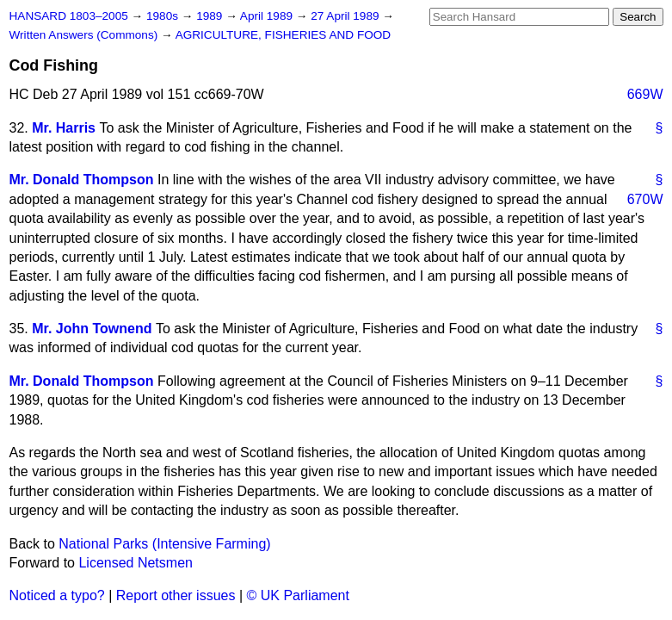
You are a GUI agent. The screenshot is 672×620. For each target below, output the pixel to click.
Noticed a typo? (57, 595)
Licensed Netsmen (136, 563)
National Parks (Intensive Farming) (164, 544)
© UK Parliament (298, 595)
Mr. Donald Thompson (82, 180)
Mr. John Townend (92, 329)
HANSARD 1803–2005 (69, 16)
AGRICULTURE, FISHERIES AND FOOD (284, 35)
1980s (164, 16)
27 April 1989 (346, 16)
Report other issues (176, 595)
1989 (211, 16)
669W (645, 94)
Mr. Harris (64, 128)
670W (645, 199)
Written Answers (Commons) (86, 35)
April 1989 (268, 16)
